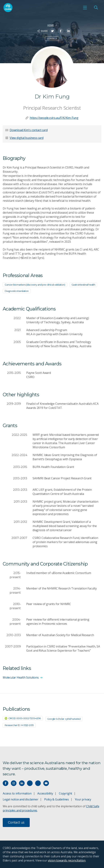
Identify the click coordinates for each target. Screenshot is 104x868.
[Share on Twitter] (52, 31)
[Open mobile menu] (85, 8)
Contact (52, 39)
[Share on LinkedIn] (69, 31)
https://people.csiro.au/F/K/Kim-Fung (54, 118)
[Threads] (38, 783)
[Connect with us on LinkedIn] (22, 783)
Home (51, 25)
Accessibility (45, 793)
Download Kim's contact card (29, 130)
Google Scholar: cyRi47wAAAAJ (64, 719)
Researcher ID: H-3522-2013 (19, 725)
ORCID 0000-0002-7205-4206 (23, 718)
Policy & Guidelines (57, 799)
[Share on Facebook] (61, 31)
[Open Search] (96, 8)
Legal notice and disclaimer (20, 799)
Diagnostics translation (17, 291)
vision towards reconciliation (67, 860)
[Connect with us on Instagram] (14, 783)
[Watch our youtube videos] (46, 783)
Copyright (65, 793)
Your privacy (83, 799)
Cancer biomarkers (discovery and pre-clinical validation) (35, 285)
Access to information (17, 793)
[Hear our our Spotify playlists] (30, 783)
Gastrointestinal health (83, 285)
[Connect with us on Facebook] (6, 783)
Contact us (16, 822)
